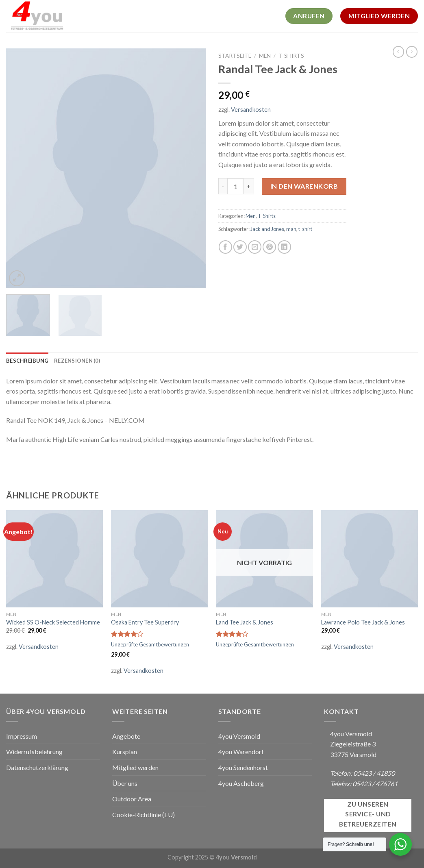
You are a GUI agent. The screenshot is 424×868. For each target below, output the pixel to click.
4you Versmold (239, 736)
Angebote (126, 736)
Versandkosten (251, 110)
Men (265, 56)
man (291, 229)
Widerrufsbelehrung (34, 752)
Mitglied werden (135, 767)
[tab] (27, 361)
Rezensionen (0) (77, 361)
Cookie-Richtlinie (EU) (144, 815)
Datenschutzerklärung (37, 767)
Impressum (22, 736)
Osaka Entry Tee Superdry (145, 622)
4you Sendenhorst (243, 767)
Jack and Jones (267, 229)
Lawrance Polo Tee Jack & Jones (363, 622)
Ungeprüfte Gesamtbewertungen (150, 644)
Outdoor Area (132, 799)
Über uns (125, 783)
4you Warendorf (241, 752)
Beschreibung (27, 361)
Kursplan (125, 752)
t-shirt (305, 229)
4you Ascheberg (241, 783)
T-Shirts (291, 56)
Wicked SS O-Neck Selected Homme (53, 622)
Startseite (235, 56)
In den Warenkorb (304, 186)
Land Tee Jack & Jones (245, 622)
